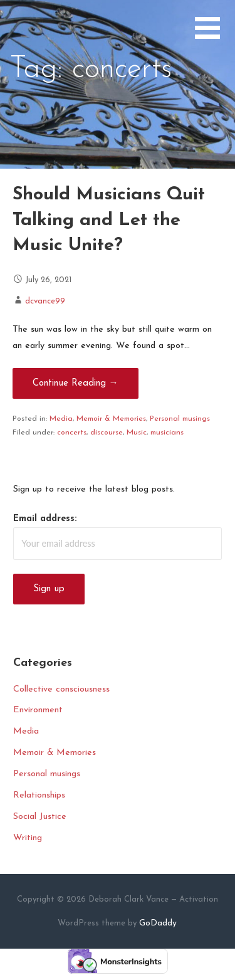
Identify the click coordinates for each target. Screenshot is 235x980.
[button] (215, 35)
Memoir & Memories (111, 419)
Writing (28, 838)
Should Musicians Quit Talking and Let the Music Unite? (109, 220)
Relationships (39, 795)
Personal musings (180, 419)
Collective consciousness (61, 689)
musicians (167, 433)
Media (61, 419)
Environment (38, 710)
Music (137, 433)
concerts (72, 433)
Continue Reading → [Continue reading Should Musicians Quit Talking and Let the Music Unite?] (76, 383)
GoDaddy (158, 923)
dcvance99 (45, 301)
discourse (107, 433)
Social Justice (40, 817)
